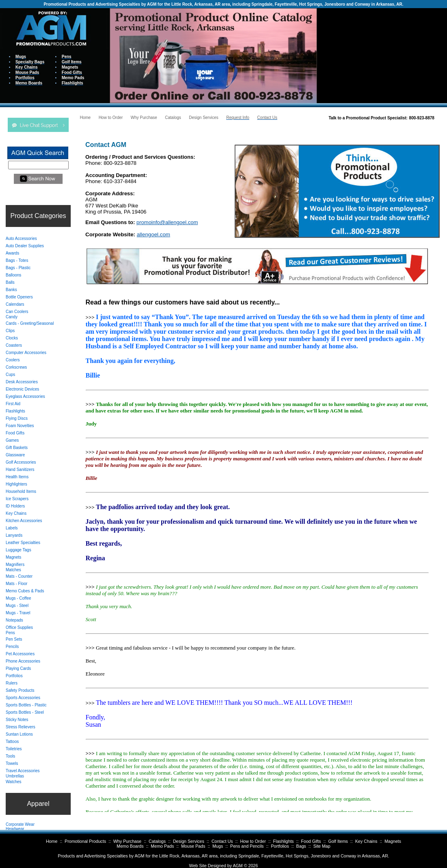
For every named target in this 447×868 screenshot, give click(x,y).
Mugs (218, 846)
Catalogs (157, 841)
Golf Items (338, 841)
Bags (301, 846)
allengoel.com (153, 234)
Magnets (393, 841)
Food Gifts (311, 841)
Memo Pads (162, 846)
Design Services (189, 841)
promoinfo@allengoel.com (167, 222)
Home (52, 841)
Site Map (322, 846)
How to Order (253, 841)
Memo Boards (130, 846)
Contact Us (222, 841)
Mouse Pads (193, 846)
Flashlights (283, 841)
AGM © (240, 866)
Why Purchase (127, 841)
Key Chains (366, 841)
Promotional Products (85, 841)
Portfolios (280, 846)
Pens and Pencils (247, 846)
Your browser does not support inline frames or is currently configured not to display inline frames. (382, 55)
